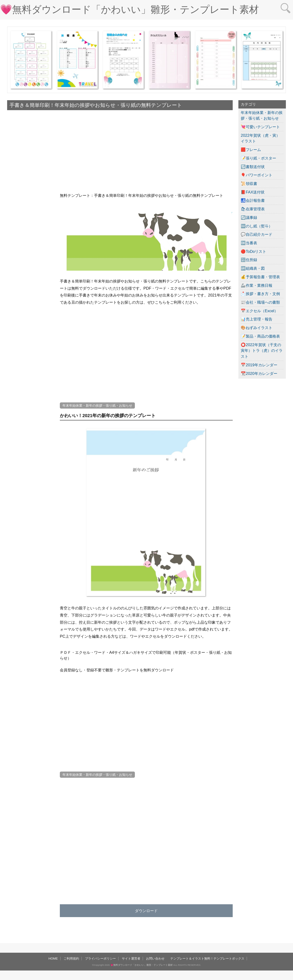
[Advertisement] (31, 260)
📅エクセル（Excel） (259, 311)
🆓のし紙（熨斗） (257, 226)
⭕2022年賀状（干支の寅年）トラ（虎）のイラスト (262, 351)
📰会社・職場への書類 (260, 302)
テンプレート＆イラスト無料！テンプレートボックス (207, 959)
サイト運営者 (131, 959)
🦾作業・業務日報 (257, 285)
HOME (53, 959)
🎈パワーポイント (257, 175)
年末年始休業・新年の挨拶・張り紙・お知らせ (97, 405)
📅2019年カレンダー (259, 365)
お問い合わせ (155, 959)
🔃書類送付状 (253, 167)
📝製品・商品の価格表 (260, 336)
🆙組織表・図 (253, 268)
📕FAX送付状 (253, 192)
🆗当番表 (249, 243)
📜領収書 (249, 184)
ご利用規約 (71, 959)
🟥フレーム (251, 150)
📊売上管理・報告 (257, 319)
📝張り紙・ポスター (258, 158)
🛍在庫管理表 (253, 209)
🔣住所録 (249, 260)
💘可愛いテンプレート (260, 127)
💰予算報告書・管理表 (260, 277)
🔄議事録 (249, 217)
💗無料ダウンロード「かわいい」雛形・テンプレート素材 (129, 9)
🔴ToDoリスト (253, 251)
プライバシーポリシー (100, 959)
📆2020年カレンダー (259, 373)
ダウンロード (146, 911)
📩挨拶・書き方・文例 (260, 294)
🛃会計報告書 (253, 200)
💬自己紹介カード (257, 234)
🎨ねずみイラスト (257, 328)
